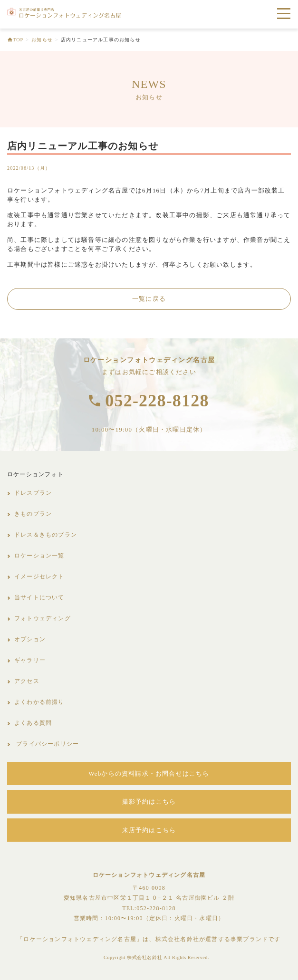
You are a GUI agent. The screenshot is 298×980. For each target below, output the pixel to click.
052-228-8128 (157, 401)
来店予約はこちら (149, 830)
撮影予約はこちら (149, 802)
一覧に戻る (149, 299)
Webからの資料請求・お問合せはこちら (149, 773)
